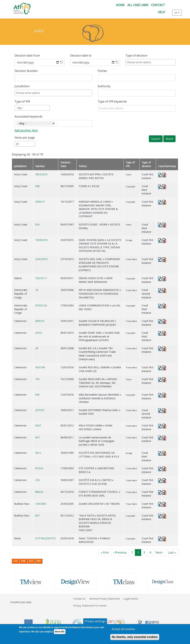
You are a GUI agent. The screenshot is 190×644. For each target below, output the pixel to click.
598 (37, 186)
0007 (38, 425)
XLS (31, 561)
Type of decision (136, 55)
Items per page (25, 138)
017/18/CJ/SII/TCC (46, 538)
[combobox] (151, 62)
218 (37, 480)
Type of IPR (22, 101)
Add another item (26, 130)
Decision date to (81, 55)
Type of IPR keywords (112, 101)
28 (37, 348)
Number (40, 166)
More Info (60, 633)
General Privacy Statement (105, 599)
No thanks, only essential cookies (135, 639)
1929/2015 (41, 240)
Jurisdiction (22, 86)
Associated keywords (28, 116)
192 (37, 379)
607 (37, 516)
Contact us (79, 599)
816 (37, 224)
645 (37, 395)
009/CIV (40, 321)
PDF (39, 561)
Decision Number (26, 71)
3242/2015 (41, 259)
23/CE (39, 333)
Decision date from (27, 55)
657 (37, 437)
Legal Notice (131, 599)
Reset (169, 139)
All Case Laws (138, 5)
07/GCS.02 (41, 305)
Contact (158, 5)
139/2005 (41, 504)
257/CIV (40, 410)
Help (161, 12)
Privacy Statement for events (90, 606)
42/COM (40, 367)
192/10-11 (41, 278)
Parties (102, 71)
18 (37, 290)
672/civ (39, 468)
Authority (104, 86)
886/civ (39, 492)
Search (156, 139)
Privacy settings (95, 623)
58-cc (38, 453)
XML (23, 561)
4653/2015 (41, 174)
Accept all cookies (123, 631)
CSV (15, 561)
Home (120, 5)
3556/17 (40, 202)
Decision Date (65, 164)
